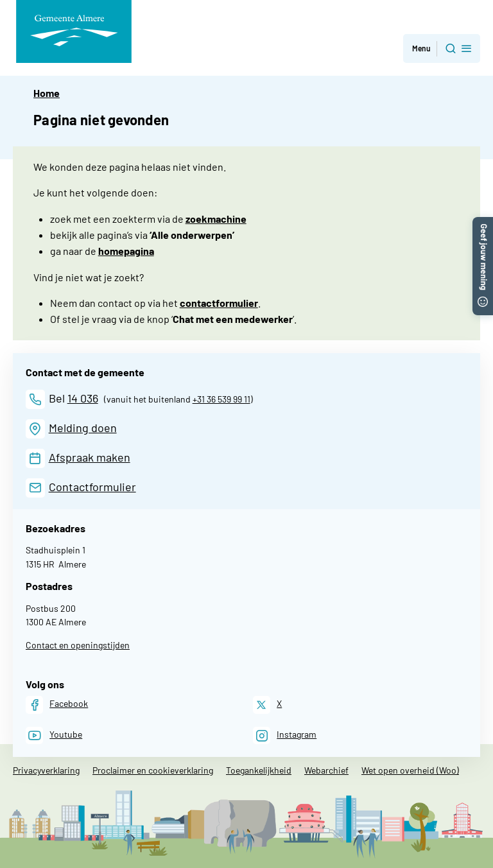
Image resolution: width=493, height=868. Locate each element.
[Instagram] (285, 735)
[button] (483, 223)
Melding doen (83, 428)
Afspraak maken (90, 457)
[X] (267, 705)
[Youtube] (54, 735)
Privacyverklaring (46, 770)
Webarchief (326, 770)
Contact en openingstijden (78, 645)
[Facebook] (57, 705)
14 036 (83, 398)
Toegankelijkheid (259, 770)
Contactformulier (92, 487)
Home (47, 93)
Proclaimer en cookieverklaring (153, 770)
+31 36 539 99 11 (221, 399)
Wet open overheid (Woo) (410, 770)
